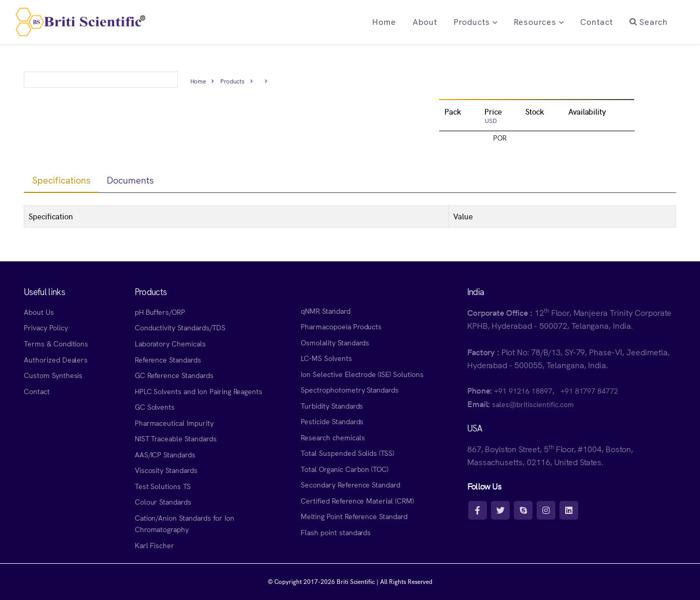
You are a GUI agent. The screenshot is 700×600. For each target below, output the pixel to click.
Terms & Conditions (56, 343)
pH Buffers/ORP (160, 312)
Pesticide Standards (332, 421)
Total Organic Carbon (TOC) (345, 469)
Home (198, 81)
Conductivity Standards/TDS (180, 327)
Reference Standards (168, 359)
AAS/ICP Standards (165, 454)
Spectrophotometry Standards (350, 389)
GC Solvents (155, 407)
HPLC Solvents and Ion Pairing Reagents (199, 391)
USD (491, 120)
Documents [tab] (130, 180)
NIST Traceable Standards (176, 438)
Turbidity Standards (332, 406)
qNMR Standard (326, 311)
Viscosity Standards (166, 470)
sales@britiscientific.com (533, 404)
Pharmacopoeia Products (341, 326)
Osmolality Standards (335, 342)
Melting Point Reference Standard (354, 516)
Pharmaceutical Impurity (174, 423)
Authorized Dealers (56, 359)
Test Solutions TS (163, 486)
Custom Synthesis (53, 375)
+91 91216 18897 (523, 390)
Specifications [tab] (61, 180)
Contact (37, 391)
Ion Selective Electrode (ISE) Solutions (362, 374)
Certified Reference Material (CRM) (357, 500)
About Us (39, 312)
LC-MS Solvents (326, 358)
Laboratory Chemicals (170, 343)
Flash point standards (336, 532)
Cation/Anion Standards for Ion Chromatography (185, 524)
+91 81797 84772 (589, 390)
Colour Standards (163, 501)
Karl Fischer (155, 545)
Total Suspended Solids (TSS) (347, 453)
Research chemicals (333, 437)
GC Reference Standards (174, 375)
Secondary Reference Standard (351, 484)
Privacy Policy (46, 327)
